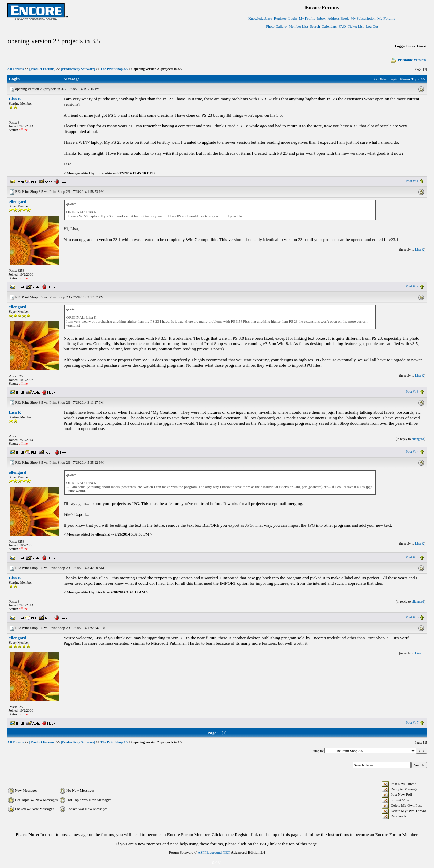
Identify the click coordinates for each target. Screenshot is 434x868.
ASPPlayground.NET (214, 852)
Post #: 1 (412, 181)
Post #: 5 (412, 557)
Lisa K (15, 99)
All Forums (16, 69)
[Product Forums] (43, 69)
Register (280, 18)
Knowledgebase (260, 18)
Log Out (372, 26)
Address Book (338, 18)
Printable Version (408, 60)
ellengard (18, 201)
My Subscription (363, 18)
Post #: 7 (412, 722)
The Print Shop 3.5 (114, 69)
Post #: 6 (412, 617)
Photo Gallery (276, 26)
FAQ (342, 26)
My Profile (307, 18)
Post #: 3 (412, 391)
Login (293, 18)
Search (315, 26)
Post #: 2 (412, 286)
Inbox (321, 18)
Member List (298, 26)
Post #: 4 (412, 451)
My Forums (386, 18)
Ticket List (356, 26)
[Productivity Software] (78, 69)
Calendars (329, 26)
